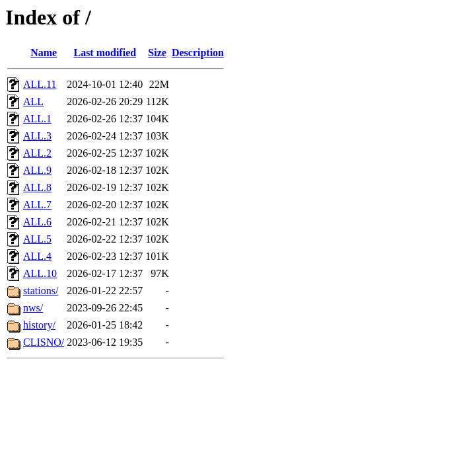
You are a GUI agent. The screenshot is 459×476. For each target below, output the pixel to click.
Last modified (105, 53)
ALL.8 (37, 187)
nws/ (33, 308)
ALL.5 (37, 239)
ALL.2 (37, 153)
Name (44, 53)
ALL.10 (40, 273)
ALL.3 (37, 136)
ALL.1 (37, 119)
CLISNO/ (44, 342)
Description (198, 53)
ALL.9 (37, 170)
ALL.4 (37, 256)
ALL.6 (37, 222)
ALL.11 (40, 84)
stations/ (41, 291)
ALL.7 (37, 205)
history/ (39, 325)
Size (157, 53)
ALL (33, 101)
